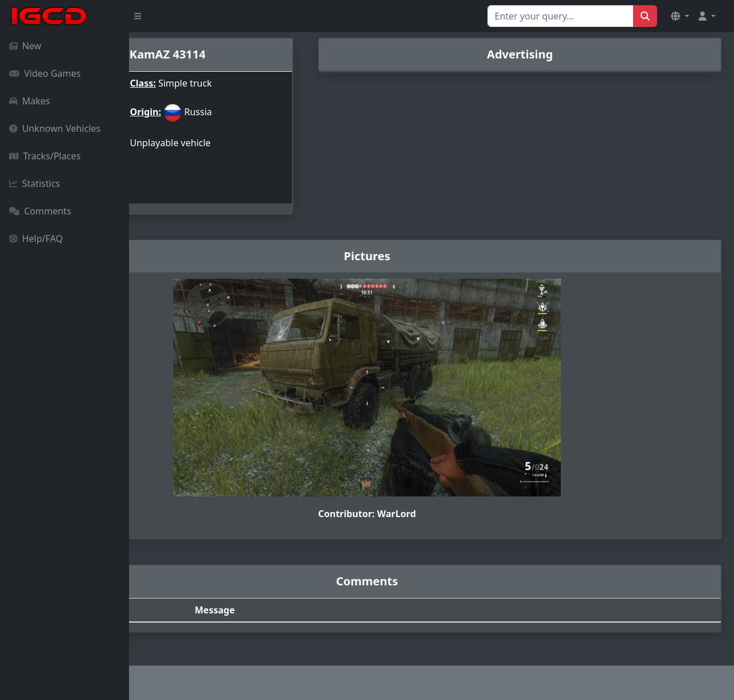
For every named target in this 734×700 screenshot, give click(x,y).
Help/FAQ (36, 238)
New (25, 46)
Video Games (45, 73)
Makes (30, 101)
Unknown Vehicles (55, 128)
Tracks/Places (45, 156)
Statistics (35, 183)
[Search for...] (561, 16)
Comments (40, 211)
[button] (680, 16)
